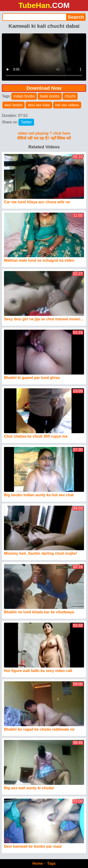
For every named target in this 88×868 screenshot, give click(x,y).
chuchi (70, 96)
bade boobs (50, 96)
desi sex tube (39, 105)
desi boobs (13, 105)
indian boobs (24, 96)
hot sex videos (67, 105)
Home (38, 863)
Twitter (26, 122)
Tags (51, 863)
